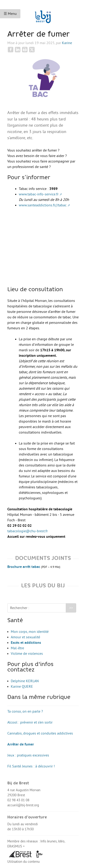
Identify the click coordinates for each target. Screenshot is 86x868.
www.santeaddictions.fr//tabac (43, 205)
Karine (67, 43)
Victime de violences (27, 654)
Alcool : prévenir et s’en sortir (30, 722)
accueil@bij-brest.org (23, 805)
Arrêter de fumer (21, 744)
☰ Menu (10, 14)
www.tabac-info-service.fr (39, 194)
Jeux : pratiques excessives (28, 755)
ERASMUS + (16, 846)
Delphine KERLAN (25, 681)
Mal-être (17, 648)
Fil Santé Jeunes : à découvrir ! (31, 766)
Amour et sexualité (25, 637)
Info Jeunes (49, 841)
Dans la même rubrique (39, 698)
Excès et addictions (26, 643)
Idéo (61, 841)
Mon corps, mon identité (30, 632)
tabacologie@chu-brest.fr (28, 531)
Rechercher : (20, 608)
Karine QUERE (22, 687)
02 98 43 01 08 (18, 800)
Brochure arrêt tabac (24, 567)
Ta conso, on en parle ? (25, 711)
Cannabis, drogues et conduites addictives (40, 733)
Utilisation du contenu (24, 862)
